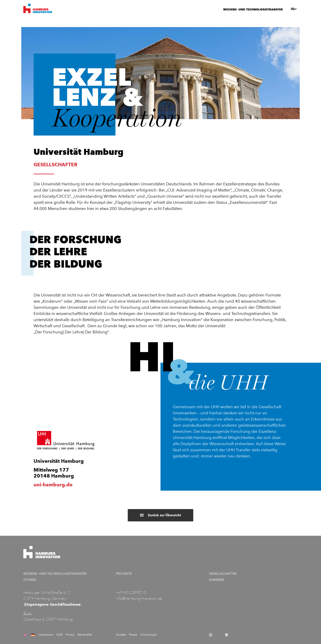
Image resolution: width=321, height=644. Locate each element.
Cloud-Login (149, 635)
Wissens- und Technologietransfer (253, 9)
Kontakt (121, 635)
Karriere (216, 580)
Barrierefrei (85, 635)
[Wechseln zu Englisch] (26, 635)
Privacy (70, 635)
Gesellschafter (223, 574)
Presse (133, 635)
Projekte (124, 574)
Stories (30, 580)
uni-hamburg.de (53, 485)
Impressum (46, 635)
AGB (59, 635)
